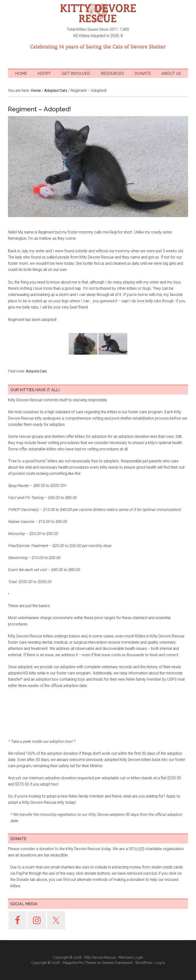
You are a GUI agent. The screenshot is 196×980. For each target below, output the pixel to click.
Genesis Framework (117, 963)
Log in (160, 963)
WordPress (144, 963)
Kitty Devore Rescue (98, 13)
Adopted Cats (36, 371)
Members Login (131, 957)
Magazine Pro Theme (79, 963)
